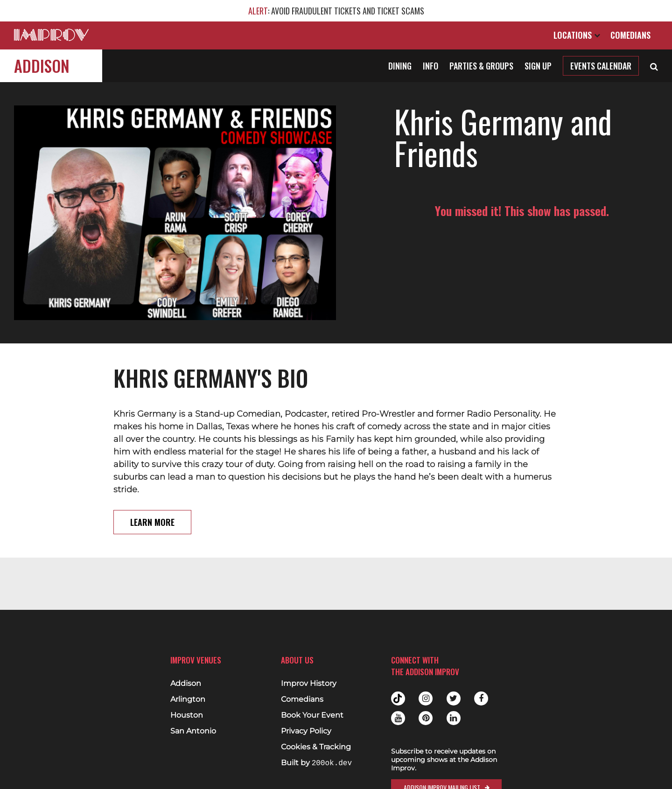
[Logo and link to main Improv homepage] (51, 35)
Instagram (426, 698)
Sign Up (538, 66)
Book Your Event (312, 715)
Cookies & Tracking (316, 747)
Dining (400, 66)
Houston (187, 715)
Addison (42, 66)
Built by (316, 763)
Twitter (454, 698)
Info (430, 66)
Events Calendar (601, 66)
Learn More (152, 522)
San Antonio (193, 731)
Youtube (398, 718)
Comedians (630, 35)
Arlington (188, 699)
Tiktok (398, 698)
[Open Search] (654, 66)
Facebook (481, 698)
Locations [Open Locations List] (577, 35)
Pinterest (426, 718)
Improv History (309, 684)
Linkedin (454, 718)
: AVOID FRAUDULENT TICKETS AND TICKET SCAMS (336, 11)
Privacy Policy (306, 731)
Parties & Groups (481, 66)
